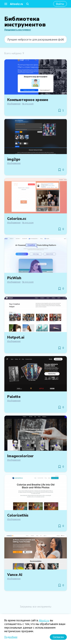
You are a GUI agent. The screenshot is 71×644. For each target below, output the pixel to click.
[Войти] (60, 4)
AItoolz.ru (44, 621)
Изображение (14, 104)
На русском (28, 104)
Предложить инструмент (18, 30)
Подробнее (11, 637)
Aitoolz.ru (16, 4)
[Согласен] (58, 637)
